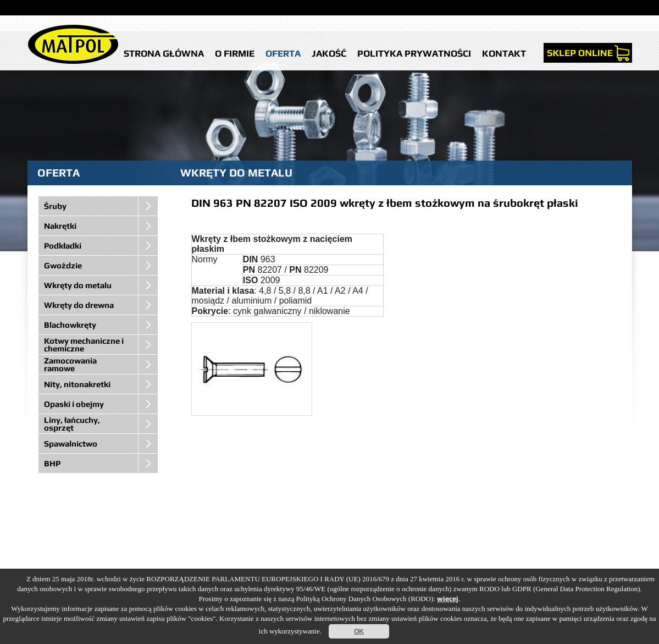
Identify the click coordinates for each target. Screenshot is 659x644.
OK (359, 631)
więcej (448, 599)
